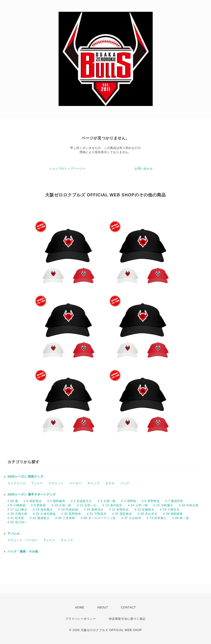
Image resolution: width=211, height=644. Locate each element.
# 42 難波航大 (40, 518)
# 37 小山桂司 (131, 518)
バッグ (125, 483)
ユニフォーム (17, 483)
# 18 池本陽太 (43, 510)
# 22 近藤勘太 (144, 510)
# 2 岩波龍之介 (82, 501)
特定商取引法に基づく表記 (127, 619)
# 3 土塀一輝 (107, 501)
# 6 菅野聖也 (151, 501)
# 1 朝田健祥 (56, 501)
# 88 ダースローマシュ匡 (98, 518)
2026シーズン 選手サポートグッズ (32, 494)
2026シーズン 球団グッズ (25, 477)
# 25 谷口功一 (17, 522)
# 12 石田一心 (87, 505)
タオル (110, 483)
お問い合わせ (144, 169)
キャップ (94, 483)
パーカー (76, 483)
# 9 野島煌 (38, 505)
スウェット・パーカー (23, 540)
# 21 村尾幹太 (119, 510)
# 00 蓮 (13, 501)
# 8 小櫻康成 (16, 505)
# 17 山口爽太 (17, 510)
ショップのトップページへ (67, 169)
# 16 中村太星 (189, 505)
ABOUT (103, 608)
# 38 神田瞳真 (173, 514)
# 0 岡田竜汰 (33, 501)
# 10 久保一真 (62, 505)
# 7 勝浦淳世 (174, 501)
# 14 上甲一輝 (138, 505)
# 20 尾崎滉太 (94, 510)
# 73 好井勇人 (157, 518)
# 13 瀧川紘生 (112, 505)
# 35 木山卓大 (147, 514)
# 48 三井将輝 (65, 518)
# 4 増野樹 (129, 501)
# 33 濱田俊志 (122, 514)
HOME (80, 608)
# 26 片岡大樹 (17, 514)
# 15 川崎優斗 (163, 505)
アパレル (14, 534)
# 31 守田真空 (97, 514)
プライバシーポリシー (81, 619)
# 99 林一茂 (181, 518)
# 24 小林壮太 (170, 510)
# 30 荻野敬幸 (71, 514)
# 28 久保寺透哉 (44, 514)
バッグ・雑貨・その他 (23, 551)
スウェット (56, 483)
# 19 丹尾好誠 (68, 510)
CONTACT (128, 608)
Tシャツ (37, 483)
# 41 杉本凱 (16, 518)
